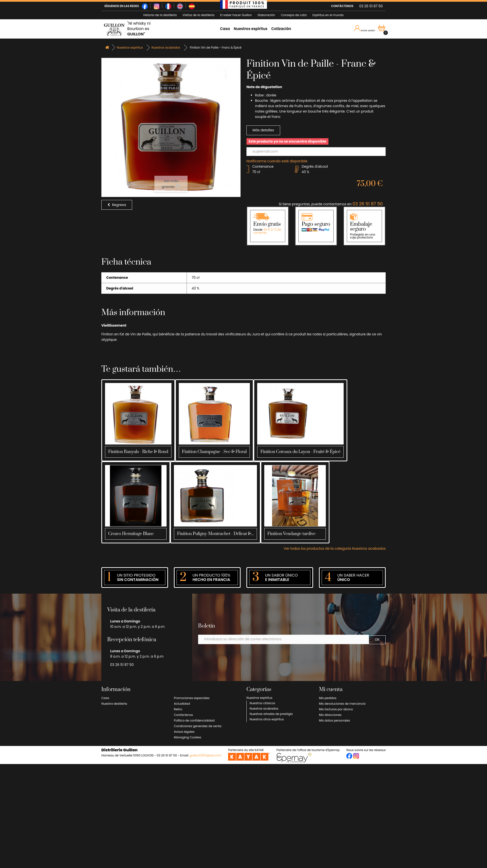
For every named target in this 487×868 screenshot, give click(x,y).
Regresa (117, 205)
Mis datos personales (334, 720)
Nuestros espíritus (251, 29)
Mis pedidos (328, 698)
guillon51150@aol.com (206, 755)
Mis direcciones (330, 715)
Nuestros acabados (264, 708)
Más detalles (263, 130)
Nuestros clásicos (262, 703)
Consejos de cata (294, 15)
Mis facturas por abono (336, 709)
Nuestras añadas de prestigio (271, 714)
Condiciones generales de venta (198, 726)
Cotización (281, 29)
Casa (225, 29)
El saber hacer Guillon (236, 15)
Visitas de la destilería (198, 15)
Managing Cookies (188, 737)
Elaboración (266, 15)
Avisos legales (184, 732)
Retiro (178, 709)
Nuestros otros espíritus (267, 719)
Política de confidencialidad (194, 720)
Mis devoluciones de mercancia (342, 704)
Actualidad (182, 704)
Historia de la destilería (160, 15)
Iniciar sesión (365, 29)
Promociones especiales (192, 698)
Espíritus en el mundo (328, 15)
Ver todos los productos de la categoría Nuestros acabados (335, 548)
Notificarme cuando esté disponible (277, 161)
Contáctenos (183, 715)
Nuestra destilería (114, 704)
